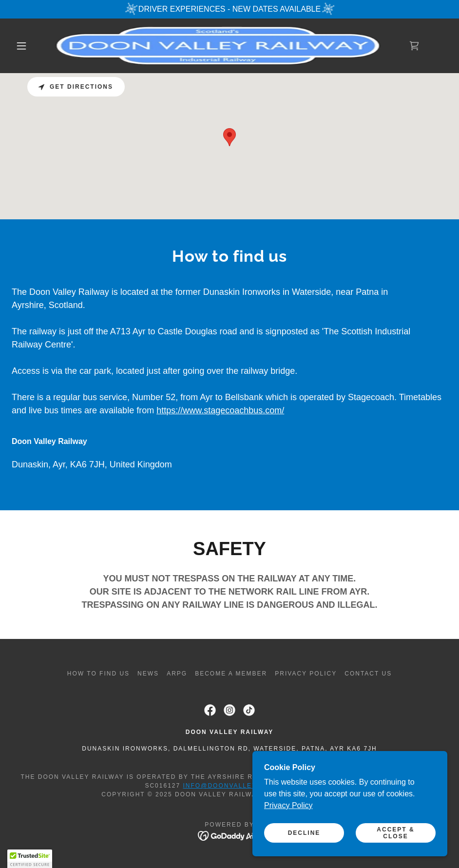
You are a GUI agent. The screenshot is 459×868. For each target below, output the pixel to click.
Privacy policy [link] (306, 674)
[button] (22, 46)
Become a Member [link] (231, 674)
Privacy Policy (288, 805)
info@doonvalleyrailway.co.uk (249, 786)
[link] (218, 46)
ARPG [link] (177, 674)
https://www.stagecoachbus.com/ (220, 410)
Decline (304, 833)
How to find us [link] (98, 674)
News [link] (148, 674)
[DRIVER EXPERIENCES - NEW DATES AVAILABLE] (229, 9)
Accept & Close (395, 833)
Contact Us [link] (368, 674)
